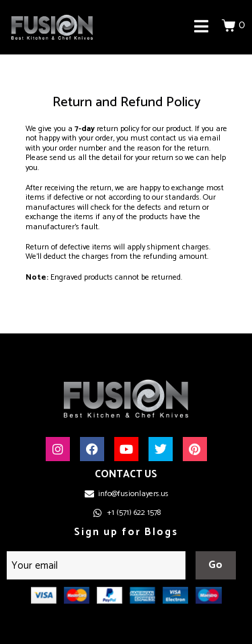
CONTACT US (126, 474)
